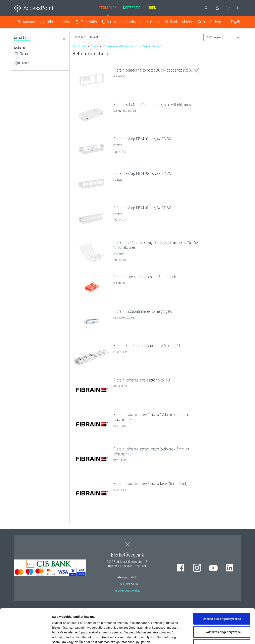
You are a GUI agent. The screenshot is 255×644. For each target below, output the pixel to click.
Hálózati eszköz (58, 22)
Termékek (108, 8)
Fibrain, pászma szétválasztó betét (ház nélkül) (150, 484)
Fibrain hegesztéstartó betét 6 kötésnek (145, 277)
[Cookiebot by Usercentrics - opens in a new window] (26, 636)
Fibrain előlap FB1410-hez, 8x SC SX (142, 173)
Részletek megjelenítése (226, 636)
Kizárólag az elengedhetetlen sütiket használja (222, 612)
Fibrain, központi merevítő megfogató (143, 311)
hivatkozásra (122, 616)
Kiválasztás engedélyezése (222, 596)
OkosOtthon (212, 22)
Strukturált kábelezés (124, 22)
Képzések (131, 8)
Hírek (151, 8)
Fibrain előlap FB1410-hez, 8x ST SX (142, 208)
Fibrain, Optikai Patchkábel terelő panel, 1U (147, 346)
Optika (155, 22)
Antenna (29, 22)
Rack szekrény (181, 22)
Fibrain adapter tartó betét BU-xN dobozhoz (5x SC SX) (156, 70)
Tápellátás (89, 22)
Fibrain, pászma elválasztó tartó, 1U (142, 380)
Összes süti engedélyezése (222, 583)
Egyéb (235, 22)
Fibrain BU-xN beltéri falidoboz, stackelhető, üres (152, 105)
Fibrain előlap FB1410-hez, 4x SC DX (142, 139)
